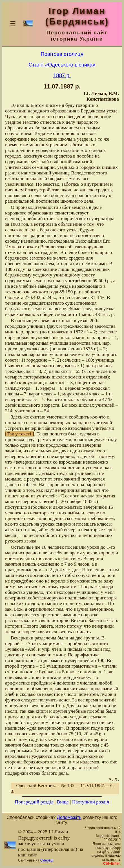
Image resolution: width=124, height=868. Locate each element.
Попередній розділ (34, 802)
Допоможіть (69, 817)
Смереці (47, 860)
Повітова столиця (62, 54)
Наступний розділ (91, 802)
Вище (63, 802)
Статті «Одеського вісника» (62, 65)
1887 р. (62, 75)
